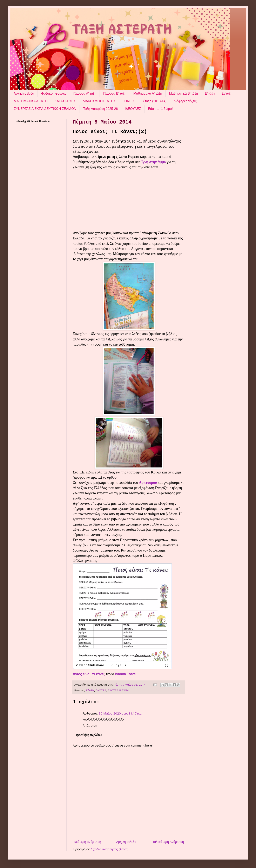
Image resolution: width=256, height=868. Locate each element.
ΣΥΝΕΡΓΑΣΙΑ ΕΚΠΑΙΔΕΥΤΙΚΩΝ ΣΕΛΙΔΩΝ (45, 109)
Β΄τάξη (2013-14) (154, 101)
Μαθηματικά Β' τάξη (183, 93)
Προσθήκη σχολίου (88, 735)
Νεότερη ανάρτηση (87, 842)
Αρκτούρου (148, 483)
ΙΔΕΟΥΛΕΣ (133, 109)
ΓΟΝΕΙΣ (129, 101)
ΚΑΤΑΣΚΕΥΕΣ (65, 101)
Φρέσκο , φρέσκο (54, 93)
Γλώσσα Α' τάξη (85, 93)
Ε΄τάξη (210, 93)
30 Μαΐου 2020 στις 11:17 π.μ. (120, 713)
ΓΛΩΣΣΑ (101, 690)
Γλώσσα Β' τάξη (115, 93)
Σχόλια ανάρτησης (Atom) (110, 849)
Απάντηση (90, 725)
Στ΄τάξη (227, 93)
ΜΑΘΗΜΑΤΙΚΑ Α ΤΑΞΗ (31, 101)
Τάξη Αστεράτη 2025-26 (101, 109)
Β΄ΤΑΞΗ (90, 690)
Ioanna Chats (125, 674)
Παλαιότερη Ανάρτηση (168, 842)
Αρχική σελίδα (24, 93)
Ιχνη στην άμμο (154, 162)
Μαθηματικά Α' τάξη (148, 93)
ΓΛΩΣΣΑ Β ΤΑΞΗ (118, 690)
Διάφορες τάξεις (185, 101)
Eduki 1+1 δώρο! (160, 109)
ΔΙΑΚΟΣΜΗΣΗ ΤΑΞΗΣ (99, 101)
